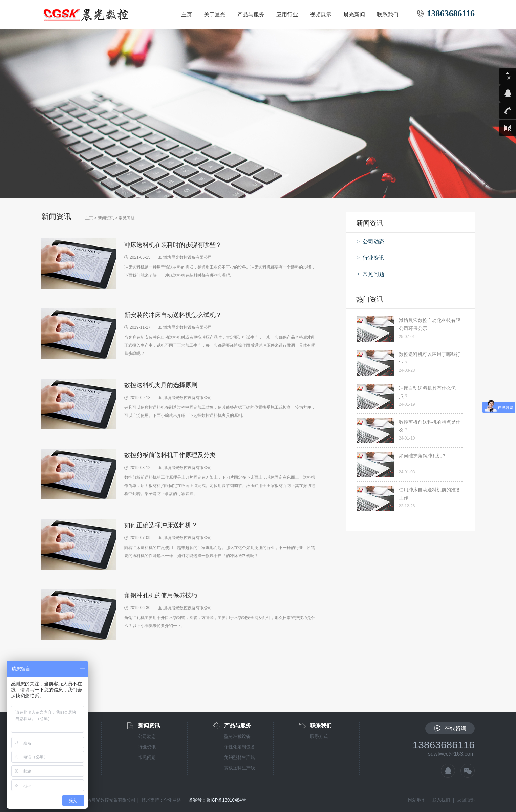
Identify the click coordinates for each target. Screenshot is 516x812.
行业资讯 (147, 747)
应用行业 (287, 14)
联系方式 (319, 736)
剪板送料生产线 (240, 768)
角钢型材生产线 (240, 757)
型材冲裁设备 (237, 736)
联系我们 (388, 14)
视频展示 (321, 14)
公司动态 (147, 736)
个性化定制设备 (240, 747)
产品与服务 (251, 14)
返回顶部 (466, 800)
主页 (187, 14)
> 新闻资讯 (104, 218)
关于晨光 (215, 14)
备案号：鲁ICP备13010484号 (218, 800)
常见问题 (127, 218)
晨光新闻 (354, 14)
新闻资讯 (149, 725)
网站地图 (417, 800)
